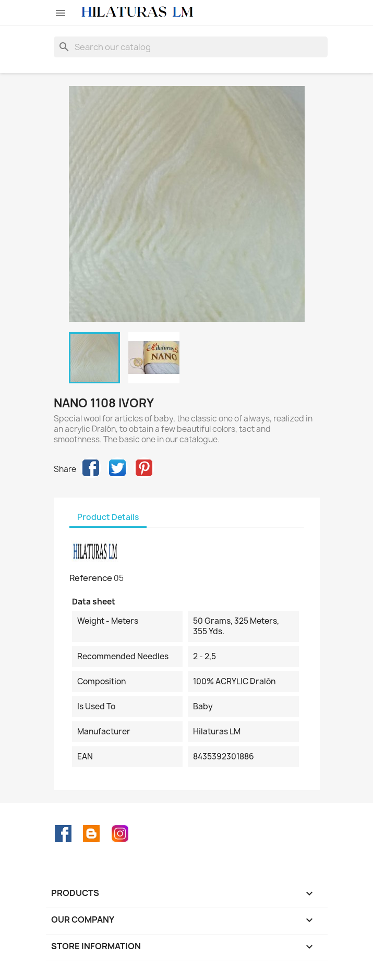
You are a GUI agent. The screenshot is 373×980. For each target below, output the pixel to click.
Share (91, 468)
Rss (91, 833)
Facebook (63, 833)
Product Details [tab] (108, 517)
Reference (91, 578)
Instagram (120, 833)
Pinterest (144, 468)
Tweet (117, 468)
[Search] (191, 47)
